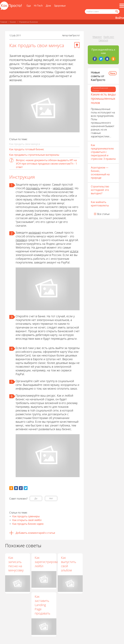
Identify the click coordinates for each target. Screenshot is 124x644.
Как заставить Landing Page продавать (43, 605)
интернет (35, 232)
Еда (29, 6)
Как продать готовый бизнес (27, 149)
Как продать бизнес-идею (28, 524)
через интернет (63, 188)
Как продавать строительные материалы (34, 155)
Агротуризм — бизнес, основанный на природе (100, 173)
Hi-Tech (38, 6)
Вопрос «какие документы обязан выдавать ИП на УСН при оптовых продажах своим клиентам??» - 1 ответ (46, 164)
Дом (48, 6)
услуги (74, 251)
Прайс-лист (109, 37)
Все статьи (103, 214)
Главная (4, 22)
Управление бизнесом (28, 22)
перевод (21, 240)
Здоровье (60, 6)
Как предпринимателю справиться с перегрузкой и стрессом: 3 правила (103, 152)
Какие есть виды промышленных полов (103, 99)
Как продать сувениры (26, 516)
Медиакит (97, 37)
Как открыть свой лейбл (27, 520)
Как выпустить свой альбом (69, 564)
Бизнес (13, 22)
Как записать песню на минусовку (16, 564)
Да (36, 498)
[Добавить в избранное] (77, 45)
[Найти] (117, 12)
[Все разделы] (122, 6)
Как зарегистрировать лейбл (48, 562)
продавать (33, 188)
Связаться (103, 40)
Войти (120, 18)
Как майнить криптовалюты (100, 204)
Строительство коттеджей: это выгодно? (100, 190)
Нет (51, 498)
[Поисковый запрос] (102, 12)
